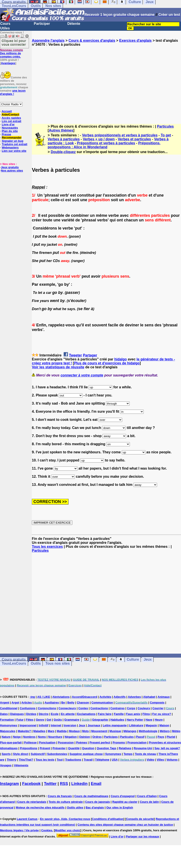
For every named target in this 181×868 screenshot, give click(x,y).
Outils (36, 6)
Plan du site (10, 131)
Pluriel (171, 737)
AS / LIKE (44, 697)
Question (88, 748)
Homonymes (9, 725)
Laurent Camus (27, 819)
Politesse (30, 742)
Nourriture (55, 737)
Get (49, 720)
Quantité (74, 748)
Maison (164, 725)
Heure (159, 720)
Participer (42, 24)
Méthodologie (148, 731)
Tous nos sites (58, 663)
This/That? (26, 760)
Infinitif (44, 725)
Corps (131, 708)
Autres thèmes (61, 130)
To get (166, 135)
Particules (165, 126)
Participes (111, 737)
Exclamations (86, 714)
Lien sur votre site (14, 151)
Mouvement (99, 731)
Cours (5, 24)
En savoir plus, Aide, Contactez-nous (65, 819)
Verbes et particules (134, 139)
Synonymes (113, 754)
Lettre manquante (115, 725)
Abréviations (61, 697)
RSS (64, 784)
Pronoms (119, 742)
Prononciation (137, 742)
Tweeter (75, 355)
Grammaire (72, 720)
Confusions (28, 708)
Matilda (62, 731)
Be (63, 703)
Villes (160, 760)
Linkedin (79, 784)
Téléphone (102, 760)
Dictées (31, 714)
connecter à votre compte (82, 375)
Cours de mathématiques (91, 796)
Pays (161, 737)
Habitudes (117, 720)
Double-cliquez (63, 152)
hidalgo (121, 359)
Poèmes (82, 742)
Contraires (117, 708)
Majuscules (8, 731)
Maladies (39, 731)
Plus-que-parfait (11, 742)
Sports (6, 754)
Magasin (151, 725)
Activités (105, 697)
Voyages (6, 765)
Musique (115, 731)
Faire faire (105, 714)
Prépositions (29, 748)
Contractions (99, 708)
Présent (45, 748)
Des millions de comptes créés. (12, 53)
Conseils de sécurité (140, 819)
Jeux (148, 659)
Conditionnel (9, 708)
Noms (42, 737)
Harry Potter (135, 720)
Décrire (44, 714)
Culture (133, 659)
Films (146, 714)
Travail (88, 760)
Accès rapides (11, 118)
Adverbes (134, 697)
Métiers (165, 731)
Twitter (50, 784)
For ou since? (162, 714)
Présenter (59, 748)
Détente (74, 24)
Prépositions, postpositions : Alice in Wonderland (104, 145)
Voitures (172, 760)
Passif (140, 737)
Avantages (8, 63)
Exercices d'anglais (135, 41)
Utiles (5, 28)
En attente (68, 714)
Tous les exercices (47, 547)
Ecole (55, 714)
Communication (102, 703)
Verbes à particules (64, 139)
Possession (66, 742)
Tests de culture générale (66, 802)
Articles (27, 703)
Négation (71, 737)
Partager (90, 355)
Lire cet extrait (12, 121)
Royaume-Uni (143, 748)
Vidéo (150, 760)
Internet (56, 725)
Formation (7, 720)
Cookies (47, 830)
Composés (157, 703)
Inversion (70, 725)
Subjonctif (38, 754)
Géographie (100, 720)
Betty (71, 703)
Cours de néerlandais (32, 802)
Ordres (97, 737)
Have (149, 720)
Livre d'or (8, 124)
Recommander (12, 138)
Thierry (11, 760)
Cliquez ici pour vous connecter (14, 42)
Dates (4, 714)
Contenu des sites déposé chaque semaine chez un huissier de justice (125, 825)
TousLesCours (14, 6)
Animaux (164, 697)
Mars (51, 731)
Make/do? (24, 731)
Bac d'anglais (95, 807)
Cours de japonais (98, 802)
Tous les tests (45, 760)
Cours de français (60, 796)
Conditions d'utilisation (108, 819)
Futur (20, 720)
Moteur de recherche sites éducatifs (40, 807)
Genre (40, 720)
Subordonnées (57, 754)
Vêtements (21, 765)
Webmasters (10, 147)
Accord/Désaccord (85, 697)
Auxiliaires (52, 703)
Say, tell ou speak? (167, 748)
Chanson (83, 703)
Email (96, 784)
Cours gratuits (14, 659)
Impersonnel (28, 725)
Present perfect (100, 742)
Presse (6, 134)
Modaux (74, 731)
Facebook (31, 784)
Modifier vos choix (67, 830)
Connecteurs (67, 708)
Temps (128, 754)
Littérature (136, 725)
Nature (6, 737)
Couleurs (144, 708)
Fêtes (30, 720)
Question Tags (107, 748)
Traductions (73, 760)
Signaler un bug (13, 141)
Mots (86, 731)
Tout (60, 760)
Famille (119, 714)
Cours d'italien (147, 796)
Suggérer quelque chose (86, 754)
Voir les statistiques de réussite (58, 367)
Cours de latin (149, 802)
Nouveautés (10, 128)
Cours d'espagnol (123, 796)
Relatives (125, 748)
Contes (83, 708)
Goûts (58, 720)
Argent (5, 703)
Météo (176, 731)
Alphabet (149, 697)
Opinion (85, 737)
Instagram (9, 784)
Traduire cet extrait (14, 144)
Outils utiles (75, 807)
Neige (17, 737)
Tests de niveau (146, 754)
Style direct (21, 754)
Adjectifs (120, 697)
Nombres (29, 737)
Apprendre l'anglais (48, 41)
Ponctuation (47, 742)
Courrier (158, 708)
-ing (32, 697)
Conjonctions (47, 708)
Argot (15, 703)
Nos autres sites (12, 171)
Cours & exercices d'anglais (92, 41)
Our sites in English (120, 807)
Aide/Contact (10, 115)
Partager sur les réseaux (142, 836)
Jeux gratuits (10, 167)
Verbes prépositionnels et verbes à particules (120, 135)
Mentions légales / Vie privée (19, 830)
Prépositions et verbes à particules (106, 143)
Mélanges (130, 731)
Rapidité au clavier (125, 802)
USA (115, 760)
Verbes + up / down (99, 139)
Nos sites (53, 6)
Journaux (94, 725)
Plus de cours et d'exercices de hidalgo (107, 363)
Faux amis (133, 714)
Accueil (7, 111)
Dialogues (17, 714)
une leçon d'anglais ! (13, 92)
